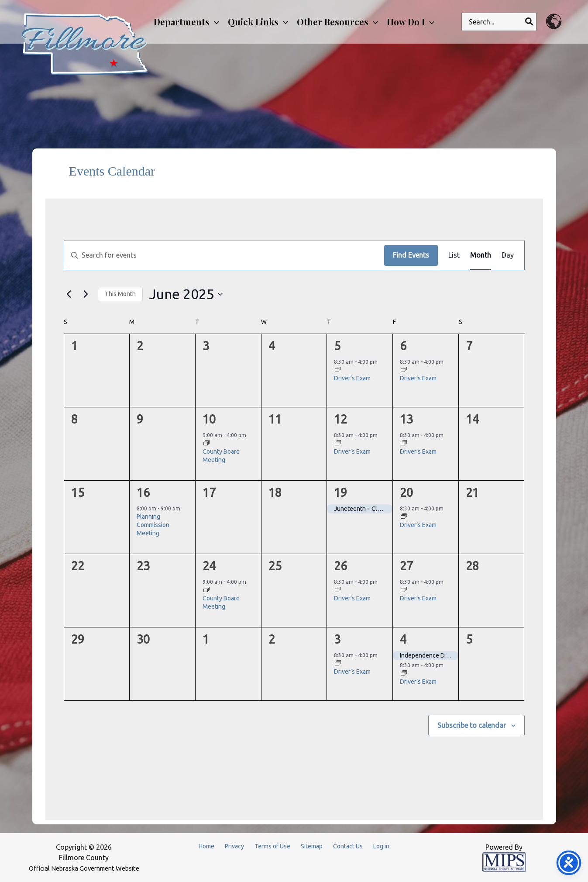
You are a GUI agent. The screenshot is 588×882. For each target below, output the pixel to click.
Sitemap (312, 846)
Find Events (411, 255)
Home (206, 846)
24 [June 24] (209, 566)
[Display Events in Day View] (508, 255)
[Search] (530, 22)
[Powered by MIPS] (504, 861)
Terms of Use (272, 846)
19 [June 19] (340, 493)
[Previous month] (69, 294)
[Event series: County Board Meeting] (206, 443)
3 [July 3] (337, 639)
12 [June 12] (340, 419)
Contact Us (348, 846)
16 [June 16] (143, 493)
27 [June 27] (406, 566)
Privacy (234, 846)
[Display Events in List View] (454, 255)
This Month (120, 294)
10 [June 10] (209, 419)
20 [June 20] (406, 493)
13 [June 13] (406, 419)
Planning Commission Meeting (153, 525)
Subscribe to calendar (472, 725)
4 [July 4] (403, 639)
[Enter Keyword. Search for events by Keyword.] (224, 255)
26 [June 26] (340, 566)
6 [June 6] (403, 346)
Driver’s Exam (352, 378)
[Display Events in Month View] (481, 255)
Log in (381, 846)
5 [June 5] (337, 346)
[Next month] (86, 294)
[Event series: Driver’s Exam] (338, 370)
